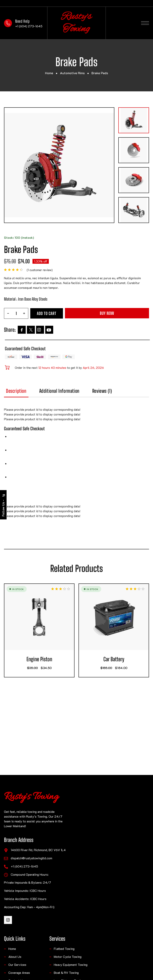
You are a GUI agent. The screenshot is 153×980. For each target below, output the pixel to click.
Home (49, 73)
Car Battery (128, 659)
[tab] (30, 393)
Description (30, 391)
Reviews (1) (116, 391)
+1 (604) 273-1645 (29, 26)
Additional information (73, 391)
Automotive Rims (72, 73)
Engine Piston (53, 659)
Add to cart (85, 313)
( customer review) (78, 270)
